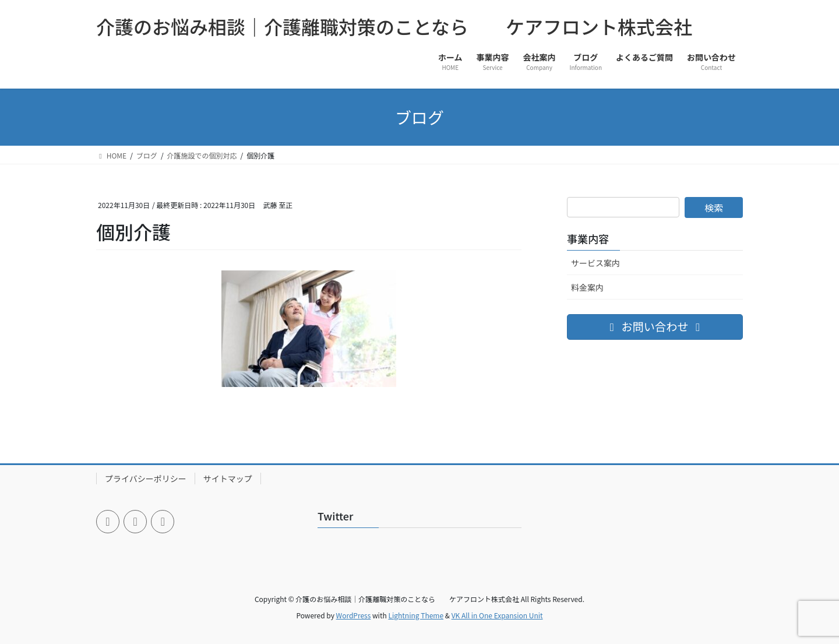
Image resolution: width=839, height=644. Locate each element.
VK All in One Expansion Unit (497, 615)
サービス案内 (595, 263)
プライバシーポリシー (146, 478)
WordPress (354, 615)
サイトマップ (228, 478)
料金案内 (587, 287)
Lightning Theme (416, 615)
